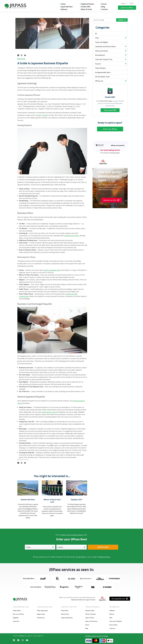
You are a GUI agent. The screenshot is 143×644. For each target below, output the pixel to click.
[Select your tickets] (72, 547)
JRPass (22, 636)
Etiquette (20, 459)
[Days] (40, 547)
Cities (97, 38)
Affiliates (112, 611)
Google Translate (42, 115)
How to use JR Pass (18, 614)
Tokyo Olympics (100, 68)
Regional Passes (88, 4)
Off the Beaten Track (102, 77)
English (123, 3)
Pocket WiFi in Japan (106, 101)
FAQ (111, 618)
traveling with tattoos (72, 236)
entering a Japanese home (52, 270)
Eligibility (16, 618)
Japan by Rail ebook (67, 618)
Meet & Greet (87, 9)
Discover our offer (112, 200)
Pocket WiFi (86, 7)
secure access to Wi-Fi (50, 412)
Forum (104, 4)
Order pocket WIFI (110, 110)
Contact (105, 9)
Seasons (98, 64)
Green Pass (16, 621)
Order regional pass (43, 611)
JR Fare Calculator (91, 614)
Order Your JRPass (127, 8)
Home (63, 4)
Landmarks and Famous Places (105, 46)
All (96, 34)
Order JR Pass (17, 611)
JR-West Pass (41, 618)
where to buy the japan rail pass (72, 535)
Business (26, 459)
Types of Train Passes (91, 621)
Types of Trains (90, 618)
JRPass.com (99, 81)
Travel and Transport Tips (104, 59)
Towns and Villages (102, 42)
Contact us (112, 628)
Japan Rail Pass (67, 7)
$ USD (132, 3)
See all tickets (81, 557)
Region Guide (41, 614)
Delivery (64, 9)
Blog (103, 7)
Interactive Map (90, 611)
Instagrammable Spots (103, 72)
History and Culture (102, 51)
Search (122, 20)
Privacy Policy (114, 625)
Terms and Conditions (116, 621)
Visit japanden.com (120, 599)
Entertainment (100, 55)
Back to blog (21, 59)
